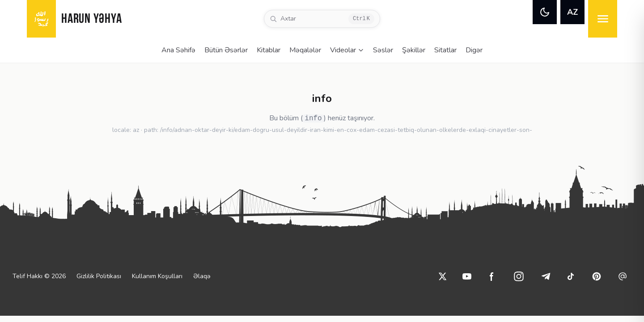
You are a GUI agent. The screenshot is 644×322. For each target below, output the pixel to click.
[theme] (545, 12)
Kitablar (269, 50)
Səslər (383, 50)
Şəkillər (414, 50)
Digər (474, 50)
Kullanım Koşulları (157, 276)
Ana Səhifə (178, 50)
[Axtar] (322, 19)
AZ (573, 12)
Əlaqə (202, 276)
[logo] (41, 19)
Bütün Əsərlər (226, 50)
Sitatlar (445, 50)
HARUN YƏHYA (91, 19)
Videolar (347, 50)
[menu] (603, 19)
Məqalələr (305, 50)
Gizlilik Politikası (99, 276)
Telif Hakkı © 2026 (39, 276)
